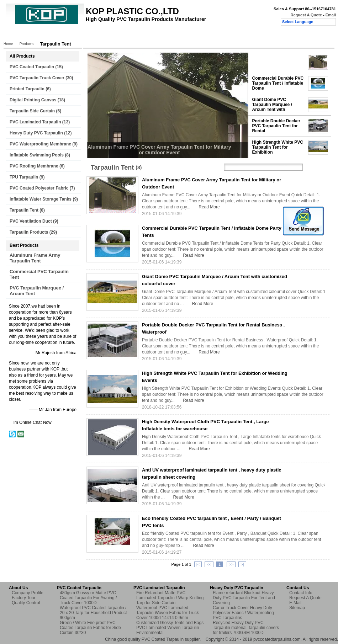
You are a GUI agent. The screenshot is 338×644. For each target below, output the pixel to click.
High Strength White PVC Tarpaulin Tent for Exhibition (278, 147)
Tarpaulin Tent (24, 210)
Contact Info (301, 593)
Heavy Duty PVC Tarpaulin (36, 133)
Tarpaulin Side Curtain (32, 111)
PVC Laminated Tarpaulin (35, 122)
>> (231, 564)
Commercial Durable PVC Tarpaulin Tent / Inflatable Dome (278, 83)
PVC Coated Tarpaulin (32, 67)
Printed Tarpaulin (27, 89)
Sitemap (297, 608)
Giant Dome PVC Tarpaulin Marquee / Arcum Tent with (272, 105)
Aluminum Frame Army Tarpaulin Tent (35, 258)
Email (331, 15)
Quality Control (138, 34)
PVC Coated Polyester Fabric (39, 188)
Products (43, 34)
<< (209, 564)
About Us (70, 34)
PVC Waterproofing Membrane (40, 144)
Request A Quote (306, 15)
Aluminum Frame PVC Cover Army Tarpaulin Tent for (275, 62)
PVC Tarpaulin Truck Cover (37, 78)
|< (198, 564)
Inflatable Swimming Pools (37, 155)
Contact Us (174, 34)
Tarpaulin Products (29, 232)
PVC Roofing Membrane (34, 166)
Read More (209, 207)
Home (18, 34)
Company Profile (28, 593)
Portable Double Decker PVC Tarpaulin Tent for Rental (276, 126)
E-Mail (295, 603)
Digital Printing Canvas (33, 100)
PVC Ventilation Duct (31, 221)
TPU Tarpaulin (24, 177)
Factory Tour (102, 34)
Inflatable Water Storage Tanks (41, 199)
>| (242, 564)
